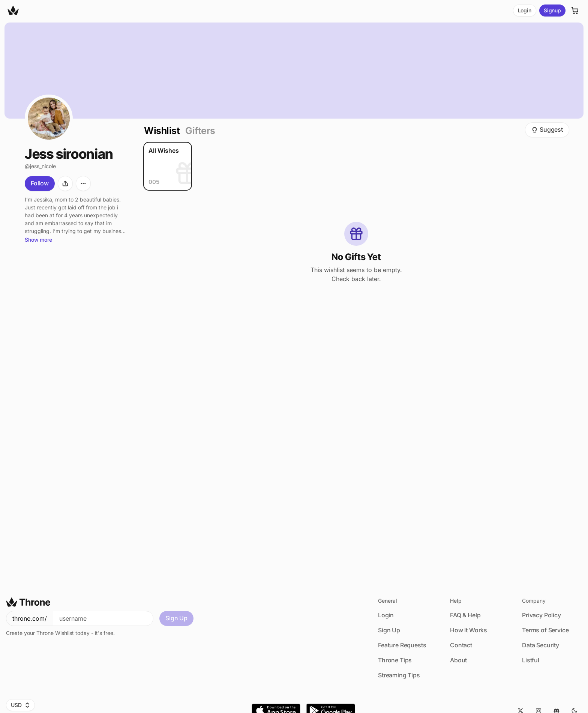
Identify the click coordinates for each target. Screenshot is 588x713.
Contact (461, 645)
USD (20, 705)
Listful (531, 660)
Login (525, 10)
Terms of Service (545, 630)
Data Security (541, 645)
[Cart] (575, 11)
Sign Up (176, 618)
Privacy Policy (541, 615)
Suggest (547, 129)
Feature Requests (402, 645)
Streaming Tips (399, 675)
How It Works (469, 630)
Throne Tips (395, 660)
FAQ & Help (465, 615)
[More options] (83, 184)
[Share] (65, 184)
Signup (552, 10)
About (458, 660)
